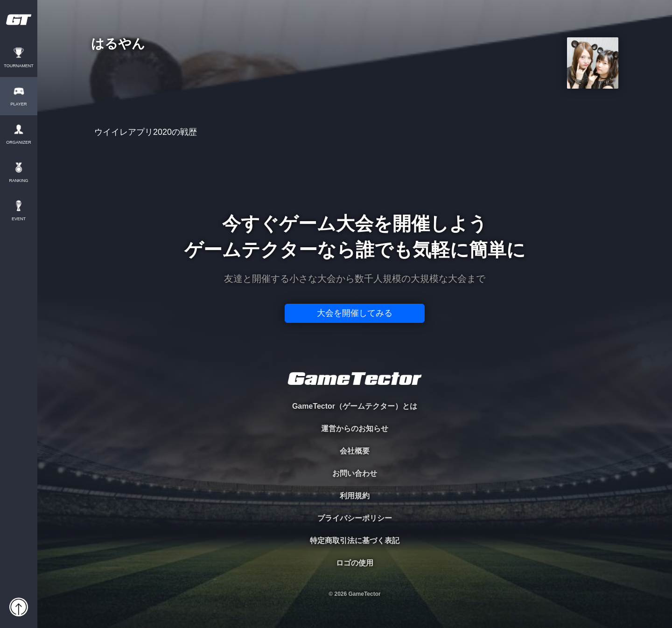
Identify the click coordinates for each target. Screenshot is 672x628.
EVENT (19, 219)
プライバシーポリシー (355, 518)
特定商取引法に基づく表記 (355, 541)
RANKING (18, 181)
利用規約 (355, 496)
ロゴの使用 (355, 563)
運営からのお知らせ (355, 429)
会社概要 (355, 451)
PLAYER (19, 104)
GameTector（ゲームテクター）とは (355, 406)
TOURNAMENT (18, 66)
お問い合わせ (355, 473)
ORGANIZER (19, 143)
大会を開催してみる (355, 313)
